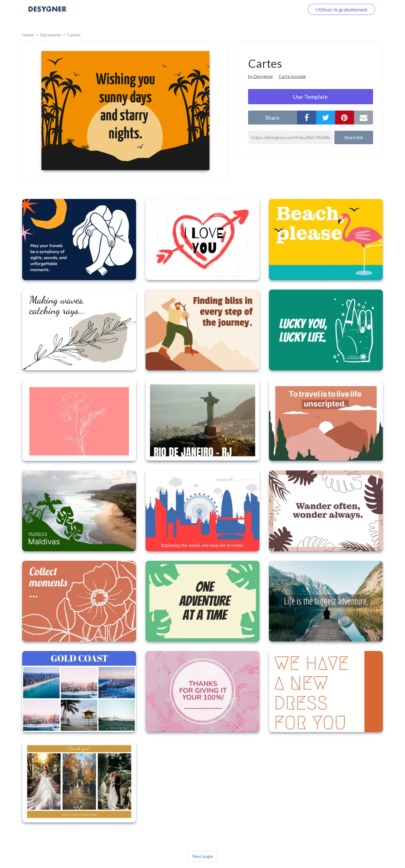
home (28, 35)
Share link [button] (354, 137)
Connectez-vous (279, 9)
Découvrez (50, 35)
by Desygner (261, 76)
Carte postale (292, 76)
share (272, 118)
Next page (203, 856)
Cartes (74, 35)
